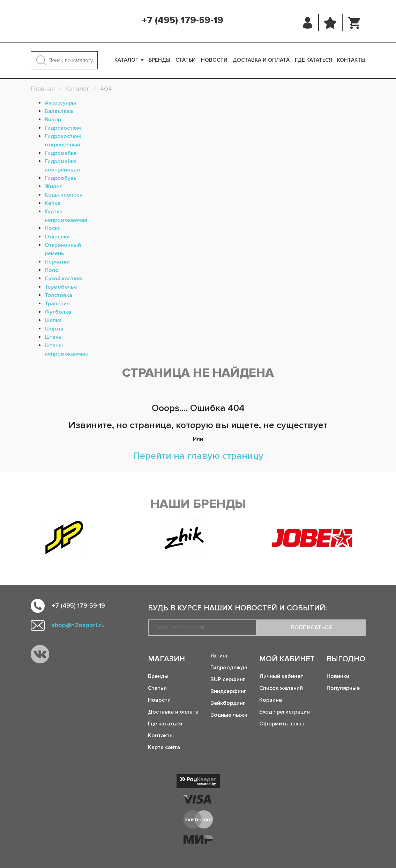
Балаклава (59, 111)
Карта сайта (164, 747)
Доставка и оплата (261, 60)
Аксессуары (60, 103)
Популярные (343, 688)
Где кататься (313, 60)
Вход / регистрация (285, 712)
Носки (53, 228)
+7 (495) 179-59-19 (183, 20)
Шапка (53, 320)
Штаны (54, 337)
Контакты (351, 60)
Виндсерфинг (228, 691)
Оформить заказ (282, 724)
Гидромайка (61, 153)
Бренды (159, 60)
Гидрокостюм (63, 128)
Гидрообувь (61, 178)
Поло (52, 270)
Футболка (58, 312)
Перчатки (57, 262)
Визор (53, 120)
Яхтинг (219, 656)
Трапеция (57, 304)
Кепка (53, 203)
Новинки (338, 676)
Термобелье (61, 287)
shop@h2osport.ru (78, 625)
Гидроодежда (229, 668)
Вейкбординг (228, 703)
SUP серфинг (228, 679)
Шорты (54, 329)
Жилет (53, 186)
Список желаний (281, 688)
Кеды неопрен (64, 195)
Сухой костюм (63, 279)
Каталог (126, 60)
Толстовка (58, 295)
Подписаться (311, 627)
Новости (214, 60)
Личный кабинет (281, 676)
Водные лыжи (229, 715)
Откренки (57, 237)
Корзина (271, 700)
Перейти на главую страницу (198, 456)
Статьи (186, 60)
